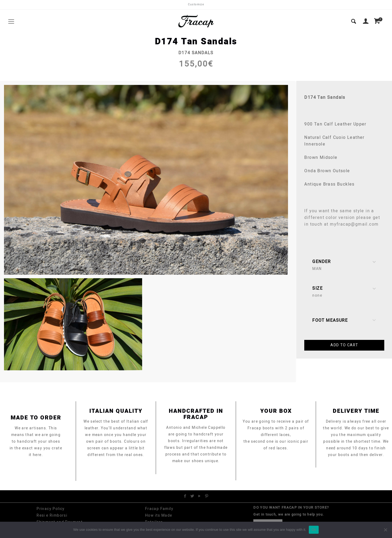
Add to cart (344, 345)
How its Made (159, 515)
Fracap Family (159, 509)
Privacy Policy (51, 509)
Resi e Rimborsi (52, 515)
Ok (314, 530)
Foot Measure (344, 321)
